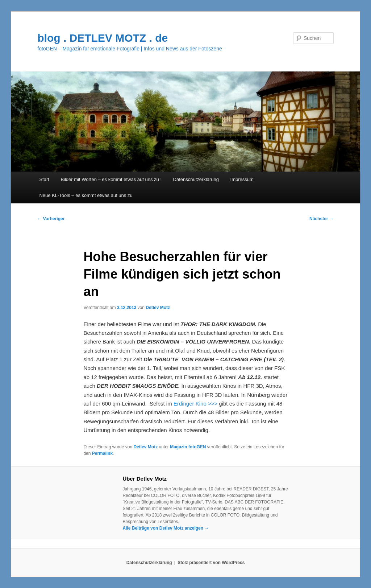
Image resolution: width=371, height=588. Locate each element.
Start (44, 179)
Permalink (102, 453)
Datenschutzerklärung (196, 179)
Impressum (242, 179)
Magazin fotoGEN (188, 447)
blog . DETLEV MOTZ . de (103, 38)
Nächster (322, 219)
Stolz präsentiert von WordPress (211, 563)
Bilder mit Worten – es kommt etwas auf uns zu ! (111, 179)
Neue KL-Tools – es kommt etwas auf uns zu (86, 195)
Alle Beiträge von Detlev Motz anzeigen (166, 528)
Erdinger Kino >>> (195, 404)
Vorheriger (51, 219)
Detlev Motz (158, 308)
